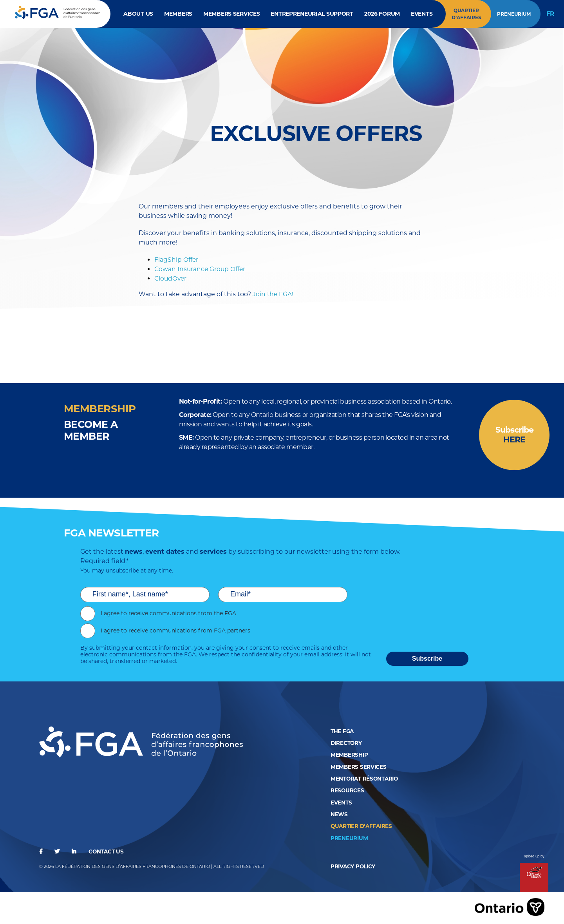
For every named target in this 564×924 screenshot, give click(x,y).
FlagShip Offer (176, 260)
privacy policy (354, 866)
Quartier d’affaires (466, 14)
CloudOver (171, 279)
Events (422, 14)
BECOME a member (92, 431)
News (339, 814)
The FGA (343, 732)
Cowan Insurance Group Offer (201, 269)
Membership (350, 756)
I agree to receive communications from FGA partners (175, 632)
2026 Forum (382, 14)
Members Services (231, 14)
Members (177, 14)
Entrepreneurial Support (312, 14)
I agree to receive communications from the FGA (168, 614)
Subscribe (514, 435)
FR (550, 14)
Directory (347, 744)
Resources (347, 791)
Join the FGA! (273, 294)
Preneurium (513, 14)
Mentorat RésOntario (366, 779)
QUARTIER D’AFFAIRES (363, 826)
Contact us (107, 851)
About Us (137, 14)
